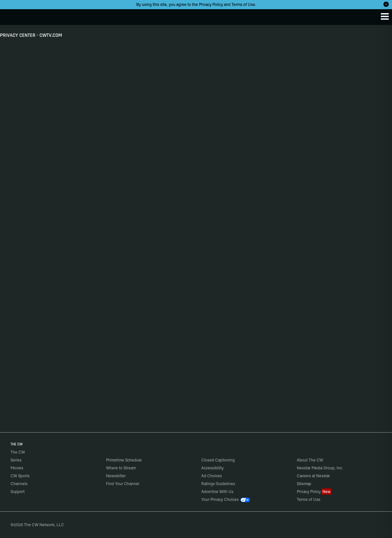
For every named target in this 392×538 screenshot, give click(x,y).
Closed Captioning (218, 460)
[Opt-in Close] (386, 4)
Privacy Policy (211, 4)
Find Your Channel (123, 484)
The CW (11, 15)
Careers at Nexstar (313, 476)
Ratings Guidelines (218, 484)
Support (18, 492)
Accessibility (212, 468)
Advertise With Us (217, 492)
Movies (17, 468)
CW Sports (20, 476)
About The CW (310, 460)
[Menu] (385, 16)
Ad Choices (212, 476)
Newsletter (116, 476)
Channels (19, 484)
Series (16, 460)
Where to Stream (121, 468)
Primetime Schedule (124, 460)
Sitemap (304, 484)
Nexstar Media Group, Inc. (320, 468)
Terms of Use (243, 4)
